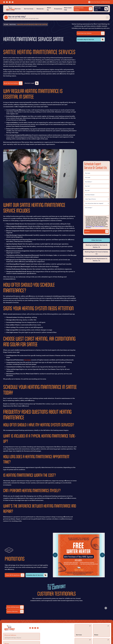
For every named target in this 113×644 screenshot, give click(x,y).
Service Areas (29, 9)
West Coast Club (68, 9)
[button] (18, 9)
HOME (6, 24)
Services (18, 9)
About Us (49, 9)
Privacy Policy (89, 227)
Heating (13, 24)
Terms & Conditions (99, 227)
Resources (40, 9)
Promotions (58, 9)
